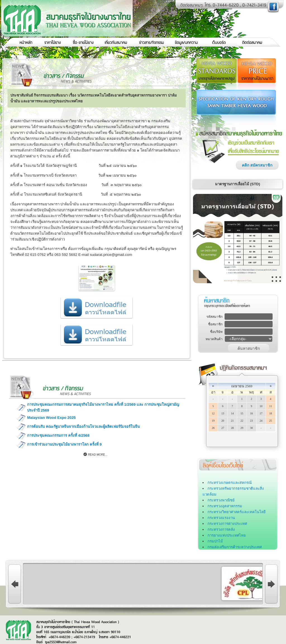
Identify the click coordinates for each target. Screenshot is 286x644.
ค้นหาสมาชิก (249, 349)
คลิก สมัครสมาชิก (257, 165)
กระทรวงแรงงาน (221, 518)
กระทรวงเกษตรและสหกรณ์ (230, 483)
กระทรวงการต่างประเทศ (227, 524)
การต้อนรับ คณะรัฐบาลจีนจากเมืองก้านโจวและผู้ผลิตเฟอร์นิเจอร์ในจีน (83, 426)
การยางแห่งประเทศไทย (227, 535)
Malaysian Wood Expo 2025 (51, 418)
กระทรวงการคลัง (221, 529)
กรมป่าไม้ (215, 541)
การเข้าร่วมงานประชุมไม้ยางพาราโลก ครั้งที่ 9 (64, 444)
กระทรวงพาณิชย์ (221, 500)
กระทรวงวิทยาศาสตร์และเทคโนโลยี (237, 512)
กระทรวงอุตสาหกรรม (225, 506)
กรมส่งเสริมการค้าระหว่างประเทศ (235, 547)
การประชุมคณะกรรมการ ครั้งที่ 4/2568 (58, 435)
